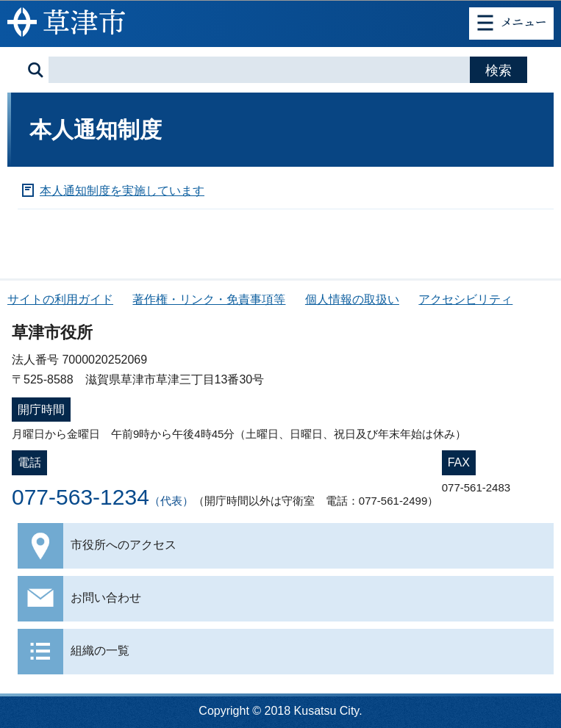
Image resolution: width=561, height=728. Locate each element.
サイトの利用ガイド (60, 299)
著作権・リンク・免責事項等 (209, 299)
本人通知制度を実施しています (122, 191)
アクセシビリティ (465, 299)
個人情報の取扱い (352, 299)
